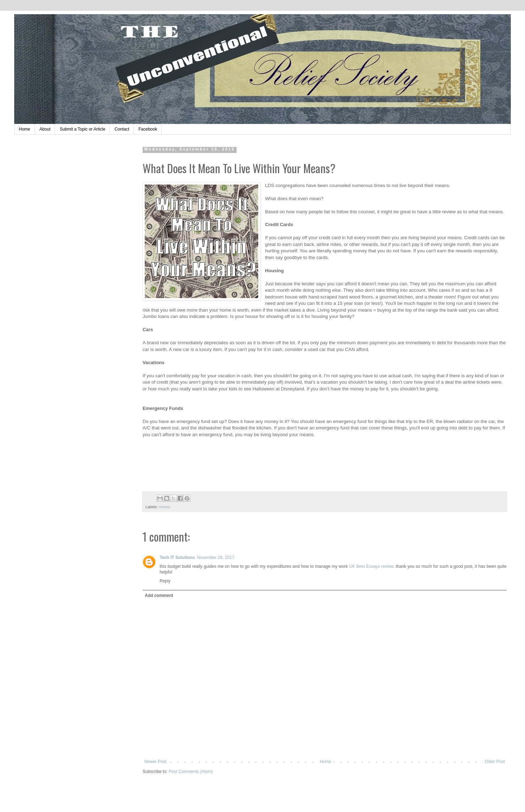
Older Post (495, 762)
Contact (122, 129)
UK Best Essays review (371, 566)
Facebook (148, 129)
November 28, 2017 (215, 558)
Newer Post (155, 762)
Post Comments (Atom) (191, 772)
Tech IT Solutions (177, 558)
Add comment (159, 596)
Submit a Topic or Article (82, 129)
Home (24, 129)
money (165, 507)
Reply (165, 581)
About (45, 129)
